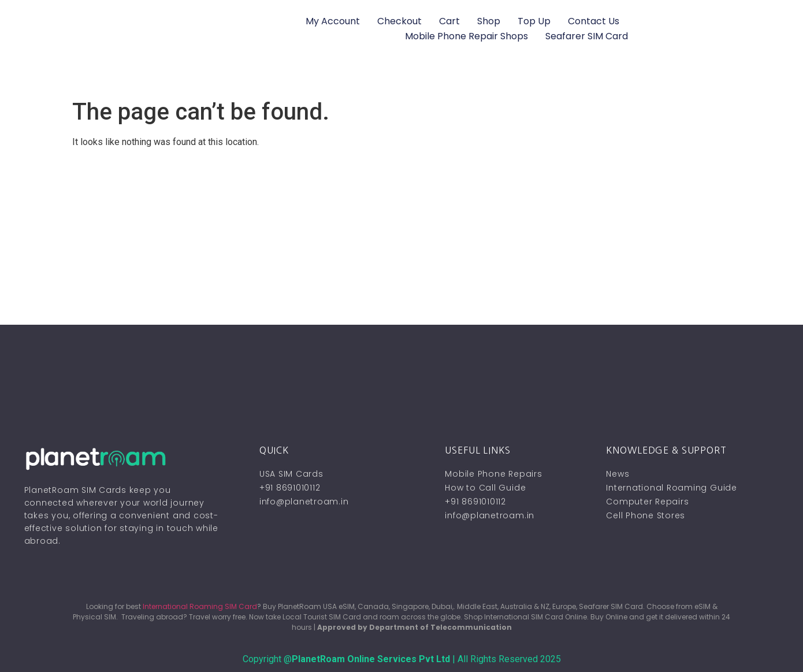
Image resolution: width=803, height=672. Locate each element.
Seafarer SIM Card (587, 36)
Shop (489, 21)
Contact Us (594, 21)
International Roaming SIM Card (200, 606)
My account (333, 21)
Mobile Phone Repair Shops (466, 36)
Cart (449, 21)
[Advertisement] (402, 238)
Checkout (399, 21)
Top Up (534, 21)
